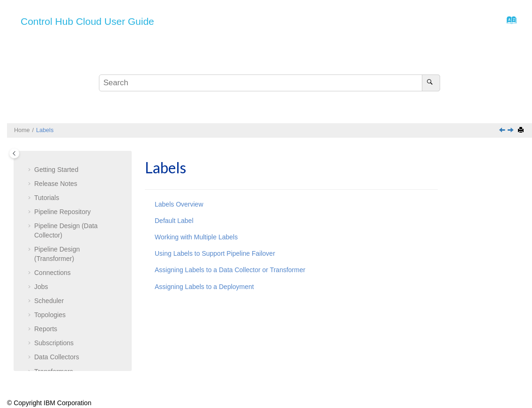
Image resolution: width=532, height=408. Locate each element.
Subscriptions (54, 185)
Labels (45, 130)
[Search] (431, 83)
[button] (30, 157)
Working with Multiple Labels (196, 237)
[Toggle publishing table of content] (14, 153)
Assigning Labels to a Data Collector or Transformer (230, 270)
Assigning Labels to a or (72, 339)
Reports (46, 171)
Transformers (54, 213)
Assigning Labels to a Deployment (204, 287)
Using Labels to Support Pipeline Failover (215, 253)
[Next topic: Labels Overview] (511, 131)
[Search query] (270, 83)
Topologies (50, 156)
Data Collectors (57, 199)
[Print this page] (522, 130)
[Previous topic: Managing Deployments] (503, 131)
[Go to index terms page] (509, 22)
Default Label (60, 269)
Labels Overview (179, 204)
